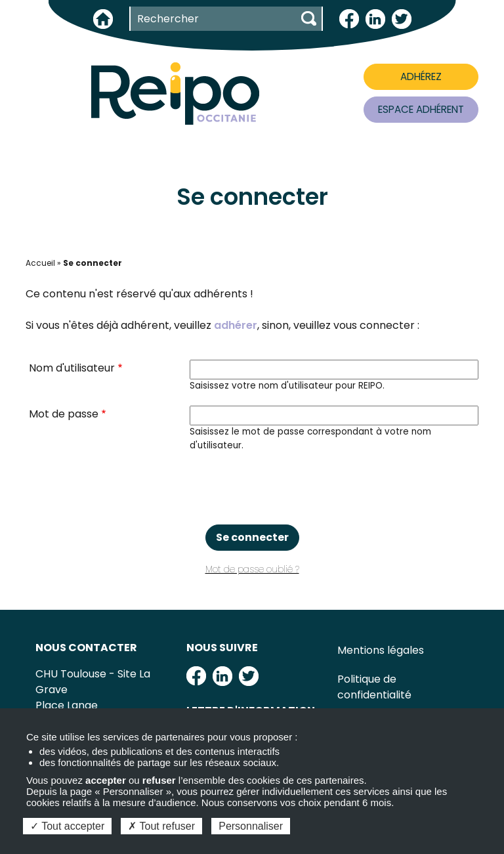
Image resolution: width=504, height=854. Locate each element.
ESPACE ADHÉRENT (421, 109)
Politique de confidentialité (374, 687)
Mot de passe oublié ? (252, 569)
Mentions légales (381, 650)
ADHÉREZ (421, 76)
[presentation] (252, 488)
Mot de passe (64, 414)
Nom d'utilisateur (72, 368)
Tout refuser (161, 826)
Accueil (40, 263)
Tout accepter (67, 826)
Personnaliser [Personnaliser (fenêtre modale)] (251, 826)
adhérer (236, 325)
